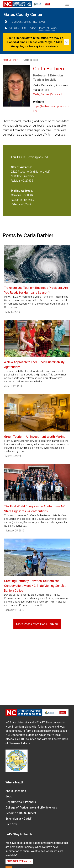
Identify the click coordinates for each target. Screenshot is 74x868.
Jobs (9, 796)
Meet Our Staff (10, 60)
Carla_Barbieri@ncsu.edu (48, 94)
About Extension (16, 791)
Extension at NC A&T (18, 819)
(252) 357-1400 (15, 28)
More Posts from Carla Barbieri (37, 624)
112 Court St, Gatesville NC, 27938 (25, 22)
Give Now (11, 824)
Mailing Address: (22, 191)
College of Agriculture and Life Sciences (31, 808)
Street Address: (21, 167)
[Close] (66, 42)
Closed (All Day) (47, 28)
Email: (15, 157)
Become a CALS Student (21, 813)
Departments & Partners (21, 802)
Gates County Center (23, 15)
